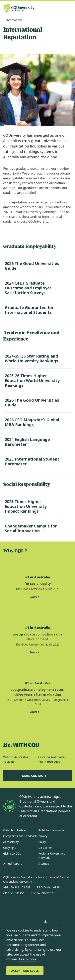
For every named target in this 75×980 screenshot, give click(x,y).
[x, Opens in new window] (39, 906)
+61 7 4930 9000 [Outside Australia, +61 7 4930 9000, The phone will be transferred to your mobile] (49, 762)
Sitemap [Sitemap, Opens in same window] (44, 863)
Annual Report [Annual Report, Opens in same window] (12, 863)
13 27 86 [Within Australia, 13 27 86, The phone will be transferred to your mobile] (9, 762)
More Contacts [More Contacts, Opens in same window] (37, 776)
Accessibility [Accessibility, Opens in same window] (11, 842)
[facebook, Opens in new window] (8, 906)
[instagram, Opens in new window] (18, 906)
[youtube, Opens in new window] (49, 906)
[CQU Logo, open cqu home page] (19, 9)
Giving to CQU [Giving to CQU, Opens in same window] (12, 853)
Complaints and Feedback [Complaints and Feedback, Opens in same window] (20, 836)
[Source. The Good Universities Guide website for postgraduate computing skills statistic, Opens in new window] (37, 653)
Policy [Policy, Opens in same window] (42, 842)
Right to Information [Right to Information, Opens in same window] (52, 830)
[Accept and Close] (25, 971)
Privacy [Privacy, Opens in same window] (43, 836)
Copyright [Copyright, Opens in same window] (9, 848)
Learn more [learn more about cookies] (28, 959)
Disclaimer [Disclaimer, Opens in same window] (45, 848)
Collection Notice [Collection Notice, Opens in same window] (14, 830)
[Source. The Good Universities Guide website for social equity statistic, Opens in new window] (37, 597)
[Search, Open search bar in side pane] (62, 9)
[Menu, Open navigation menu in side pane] (68, 9)
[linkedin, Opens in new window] (28, 906)
